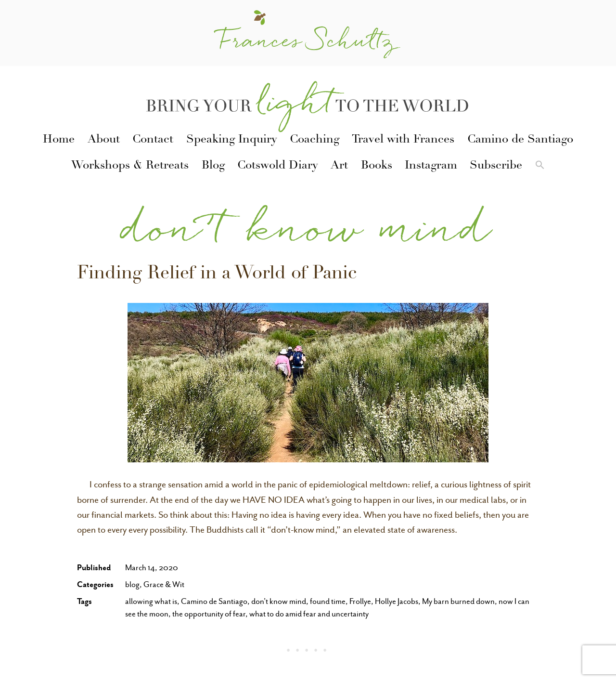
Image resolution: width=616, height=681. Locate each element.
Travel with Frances (403, 140)
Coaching (314, 140)
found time (328, 601)
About (104, 140)
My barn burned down (458, 601)
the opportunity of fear (209, 614)
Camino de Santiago (520, 140)
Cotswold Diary (278, 166)
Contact (153, 140)
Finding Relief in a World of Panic (217, 275)
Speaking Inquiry (232, 140)
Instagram (431, 166)
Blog (213, 166)
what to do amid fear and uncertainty (309, 614)
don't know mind (279, 601)
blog (132, 584)
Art (339, 166)
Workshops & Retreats (130, 166)
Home (59, 140)
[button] (540, 167)
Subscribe (496, 166)
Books (377, 166)
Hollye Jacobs (397, 601)
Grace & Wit (164, 584)
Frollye (360, 601)
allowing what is (151, 601)
